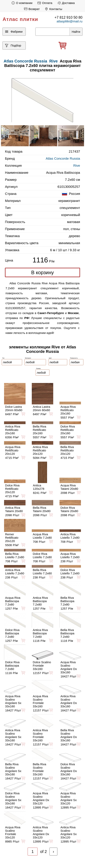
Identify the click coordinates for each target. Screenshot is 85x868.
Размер (38, 368)
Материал (28, 358)
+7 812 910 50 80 (68, 17)
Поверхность (74, 358)
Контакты (53, 9)
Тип (3, 358)
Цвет (50, 358)
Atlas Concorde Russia (63, 158)
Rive (54, 61)
